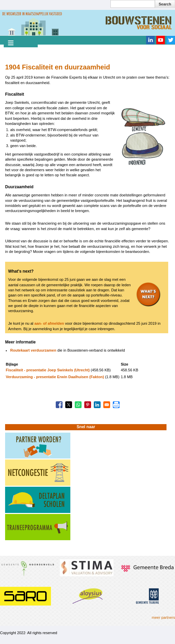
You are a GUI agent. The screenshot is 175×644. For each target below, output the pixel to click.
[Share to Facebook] (59, 405)
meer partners (163, 617)
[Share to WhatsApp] (78, 405)
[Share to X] (69, 405)
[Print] (116, 405)
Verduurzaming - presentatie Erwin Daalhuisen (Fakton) (55, 377)
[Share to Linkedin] (97, 405)
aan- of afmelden (49, 323)
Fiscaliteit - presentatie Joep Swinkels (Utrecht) (48, 370)
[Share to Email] (107, 405)
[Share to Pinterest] (88, 405)
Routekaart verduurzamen (33, 350)
